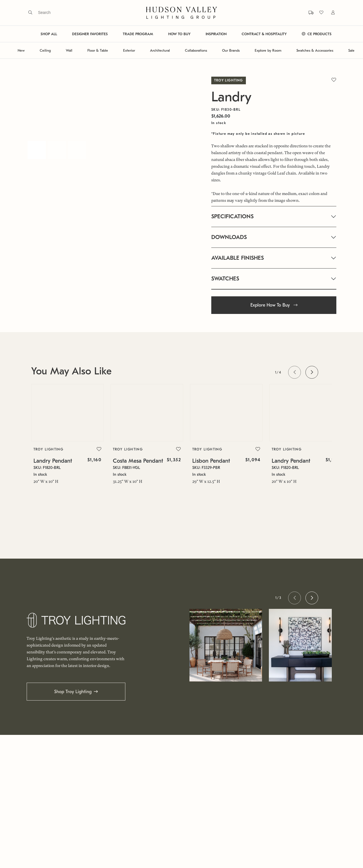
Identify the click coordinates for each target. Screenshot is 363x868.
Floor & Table (98, 50)
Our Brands (231, 50)
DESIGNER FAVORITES (90, 34)
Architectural (160, 50)
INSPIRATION (216, 34)
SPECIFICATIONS (232, 216)
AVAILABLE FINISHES (238, 258)
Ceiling (45, 50)
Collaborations (196, 50)
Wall (69, 50)
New (21, 50)
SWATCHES (225, 279)
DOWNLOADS (229, 237)
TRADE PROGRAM (138, 34)
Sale (351, 50)
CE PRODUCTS (317, 34)
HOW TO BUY (179, 34)
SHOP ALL (49, 34)
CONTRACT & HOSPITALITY (264, 34)
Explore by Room (268, 50)
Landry (231, 97)
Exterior (129, 50)
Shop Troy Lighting (73, 692)
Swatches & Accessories (315, 50)
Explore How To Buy (274, 305)
